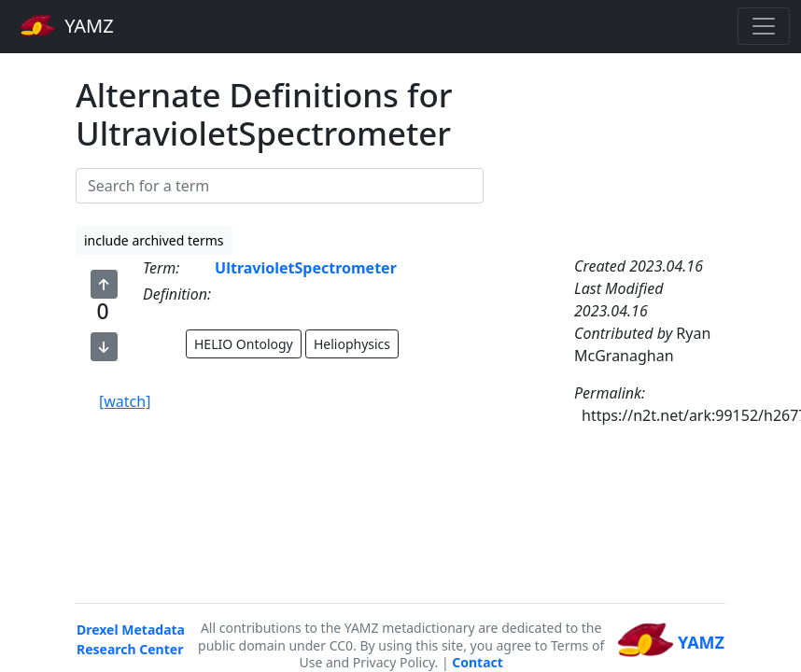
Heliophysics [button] (352, 344)
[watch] (125, 401)
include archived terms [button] (154, 240)
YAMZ (67, 25)
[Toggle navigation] (764, 26)
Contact (478, 662)
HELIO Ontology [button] (244, 344)
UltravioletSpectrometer (306, 268)
